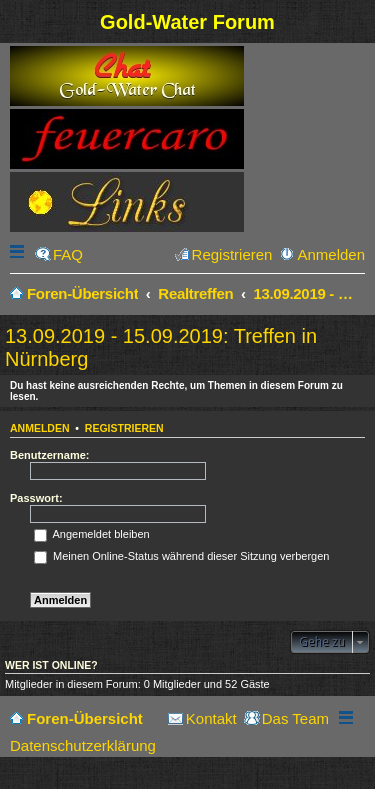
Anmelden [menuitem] (331, 254)
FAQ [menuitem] (68, 254)
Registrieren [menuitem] (232, 254)
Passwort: (36, 498)
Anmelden (40, 428)
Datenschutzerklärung (83, 745)
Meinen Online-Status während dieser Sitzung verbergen (181, 556)
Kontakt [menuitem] (211, 718)
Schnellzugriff (19, 254)
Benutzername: (49, 455)
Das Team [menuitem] (295, 718)
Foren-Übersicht (85, 718)
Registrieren (124, 428)
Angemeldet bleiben (92, 534)
